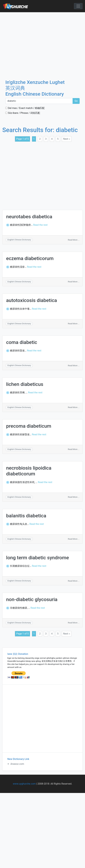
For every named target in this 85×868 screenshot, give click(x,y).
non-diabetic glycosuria (32, 599)
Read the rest (40, 225)
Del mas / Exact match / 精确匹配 (25, 108)
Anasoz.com (17, 764)
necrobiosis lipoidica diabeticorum (29, 471)
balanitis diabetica (26, 516)
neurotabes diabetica (29, 217)
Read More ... (74, 240)
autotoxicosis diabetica (32, 300)
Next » (67, 139)
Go (76, 101)
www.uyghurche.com (24, 784)
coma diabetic (22, 342)
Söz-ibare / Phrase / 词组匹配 (23, 113)
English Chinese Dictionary (19, 240)
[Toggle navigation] (78, 6)
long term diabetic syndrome (38, 558)
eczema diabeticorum (30, 258)
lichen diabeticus (25, 384)
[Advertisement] (29, 42)
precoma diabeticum (29, 426)
